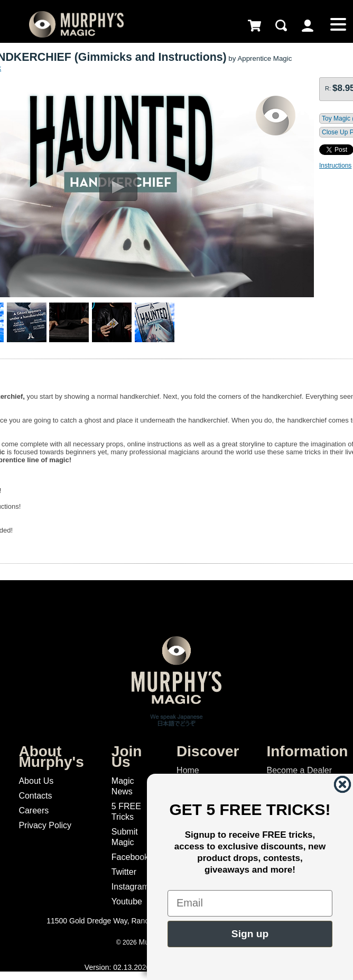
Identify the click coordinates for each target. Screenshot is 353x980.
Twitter (124, 872)
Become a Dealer (299, 770)
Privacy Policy (45, 825)
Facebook (130, 857)
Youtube (127, 901)
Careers (34, 810)
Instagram (130, 887)
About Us (36, 781)
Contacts (35, 796)
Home (188, 770)
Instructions (335, 166)
